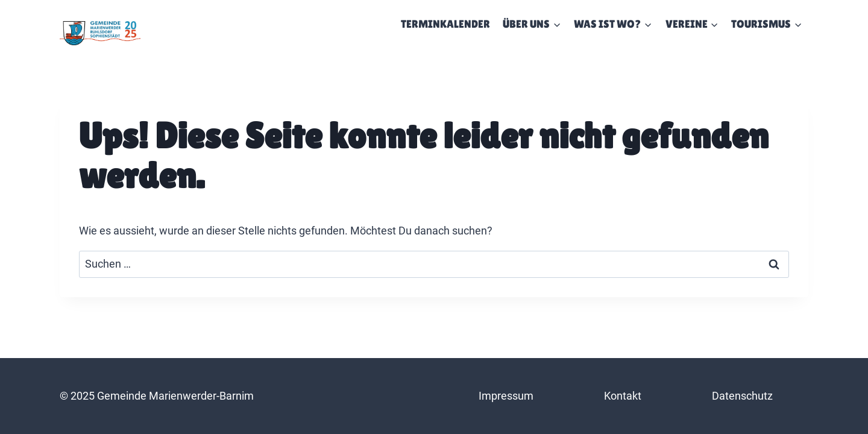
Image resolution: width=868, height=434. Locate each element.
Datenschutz (742, 396)
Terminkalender (445, 24)
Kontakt (623, 396)
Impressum (506, 396)
